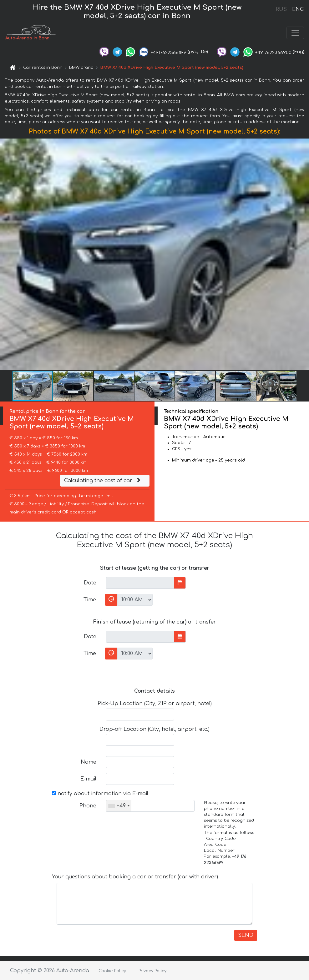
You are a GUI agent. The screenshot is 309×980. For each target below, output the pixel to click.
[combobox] (119, 806)
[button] (303, 254)
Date (90, 583)
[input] (140, 583)
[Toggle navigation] (295, 33)
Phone (88, 806)
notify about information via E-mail (100, 794)
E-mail (88, 779)
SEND (246, 935)
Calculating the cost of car (103, 481)
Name (89, 762)
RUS (281, 9)
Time (90, 600)
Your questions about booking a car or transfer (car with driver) (135, 877)
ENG (298, 9)
